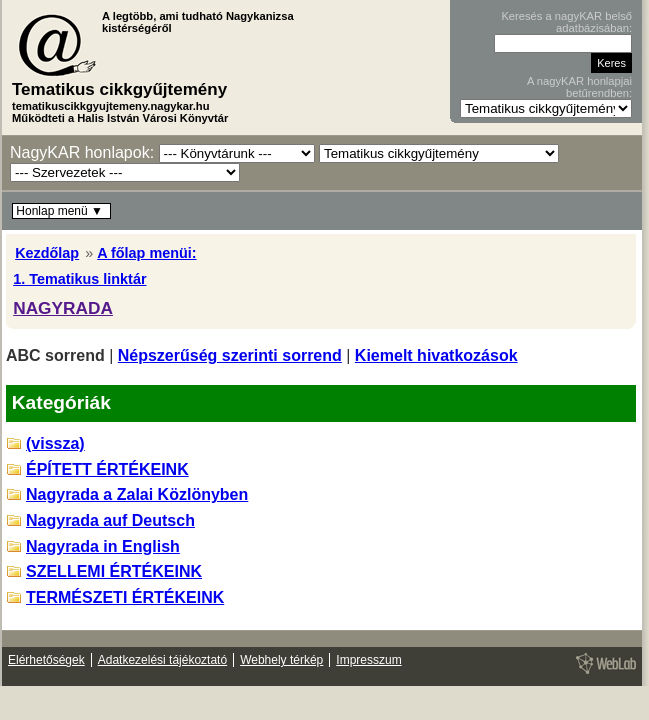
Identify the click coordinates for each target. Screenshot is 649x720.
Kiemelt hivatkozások (436, 355)
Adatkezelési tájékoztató (162, 660)
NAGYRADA (63, 308)
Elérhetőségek (46, 660)
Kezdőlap (47, 253)
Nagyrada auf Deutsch (110, 520)
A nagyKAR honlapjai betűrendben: (579, 87)
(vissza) (55, 443)
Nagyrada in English (103, 546)
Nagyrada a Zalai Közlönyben (137, 494)
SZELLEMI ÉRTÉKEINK (114, 571)
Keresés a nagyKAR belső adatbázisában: (566, 22)
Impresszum (368, 660)
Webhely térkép (281, 660)
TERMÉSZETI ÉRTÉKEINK (125, 597)
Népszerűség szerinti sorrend (230, 355)
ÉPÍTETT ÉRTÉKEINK (107, 469)
